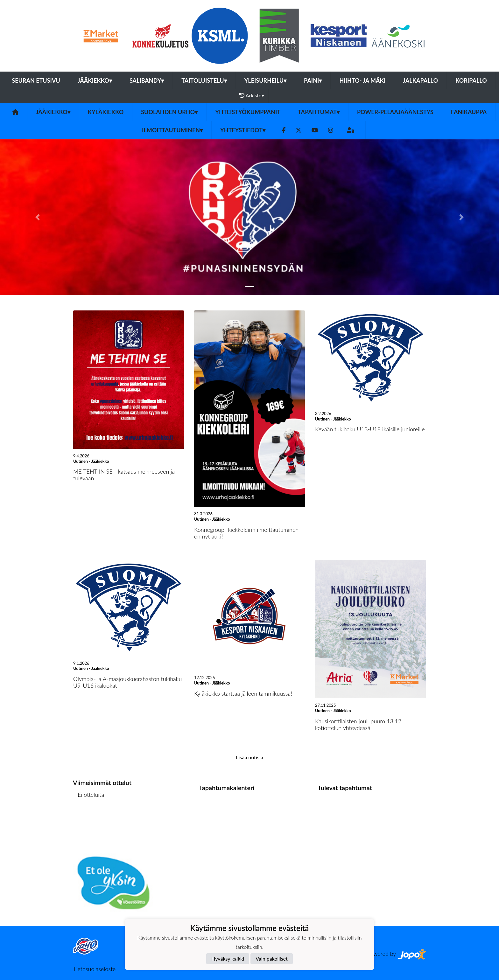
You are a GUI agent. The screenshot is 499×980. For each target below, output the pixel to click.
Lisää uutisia (249, 757)
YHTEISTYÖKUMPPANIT (248, 112)
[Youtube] (315, 130)
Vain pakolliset (272, 959)
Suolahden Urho (169, 112)
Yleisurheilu (265, 80)
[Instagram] (331, 130)
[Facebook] (284, 130)
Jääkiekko (95, 80)
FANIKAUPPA (469, 112)
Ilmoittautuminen (172, 130)
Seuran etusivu (36, 80)
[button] (37, 217)
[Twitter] (299, 130)
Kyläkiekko (106, 112)
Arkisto (252, 95)
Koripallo (471, 80)
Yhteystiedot (243, 130)
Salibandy (147, 80)
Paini (313, 80)
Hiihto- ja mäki (362, 80)
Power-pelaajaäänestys (395, 112)
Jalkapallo (420, 80)
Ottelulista (89, 819)
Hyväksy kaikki (228, 959)
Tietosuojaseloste (94, 969)
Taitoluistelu (204, 80)
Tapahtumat (319, 112)
